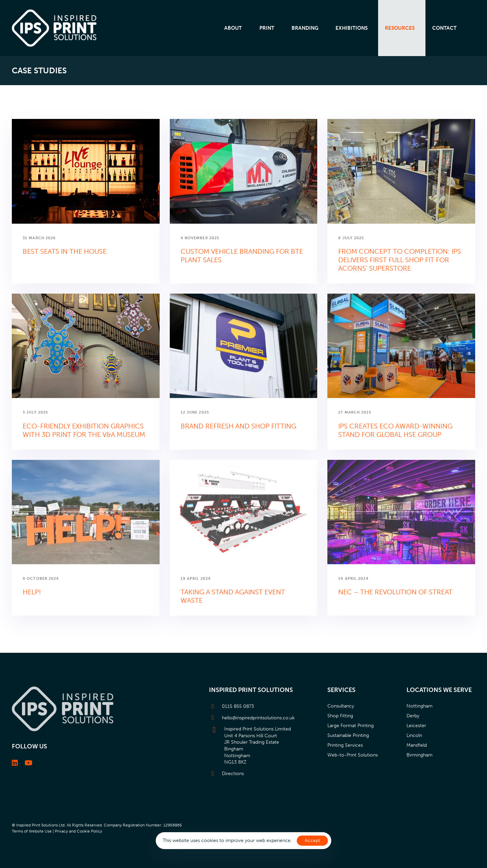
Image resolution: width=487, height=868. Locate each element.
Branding (305, 28)
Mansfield (417, 745)
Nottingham (420, 706)
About (233, 28)
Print (267, 28)
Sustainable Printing (348, 735)
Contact (444, 28)
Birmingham (420, 755)
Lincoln (414, 735)
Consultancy (341, 706)
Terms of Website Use (32, 831)
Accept (312, 840)
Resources (400, 28)
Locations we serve (439, 690)
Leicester (416, 726)
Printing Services (345, 745)
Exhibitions (352, 28)
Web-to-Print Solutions (353, 755)
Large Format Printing (351, 726)
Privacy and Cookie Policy (78, 831)
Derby (413, 716)
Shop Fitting (340, 716)
